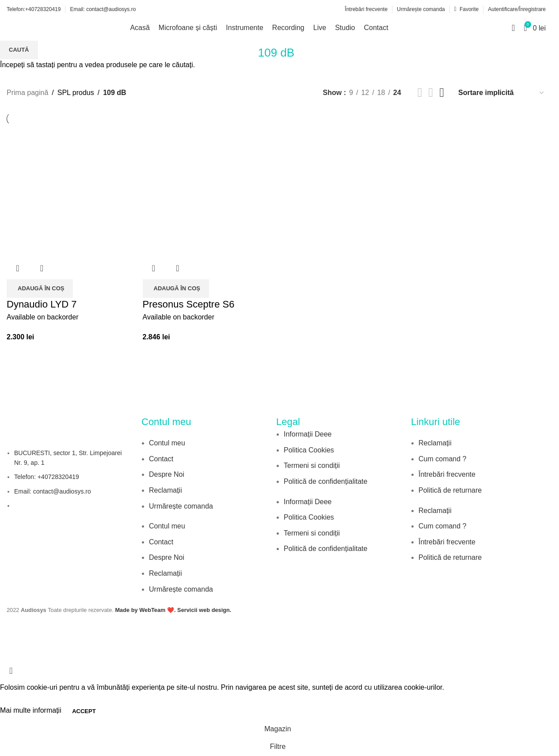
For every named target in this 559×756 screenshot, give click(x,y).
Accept (84, 711)
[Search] (513, 28)
